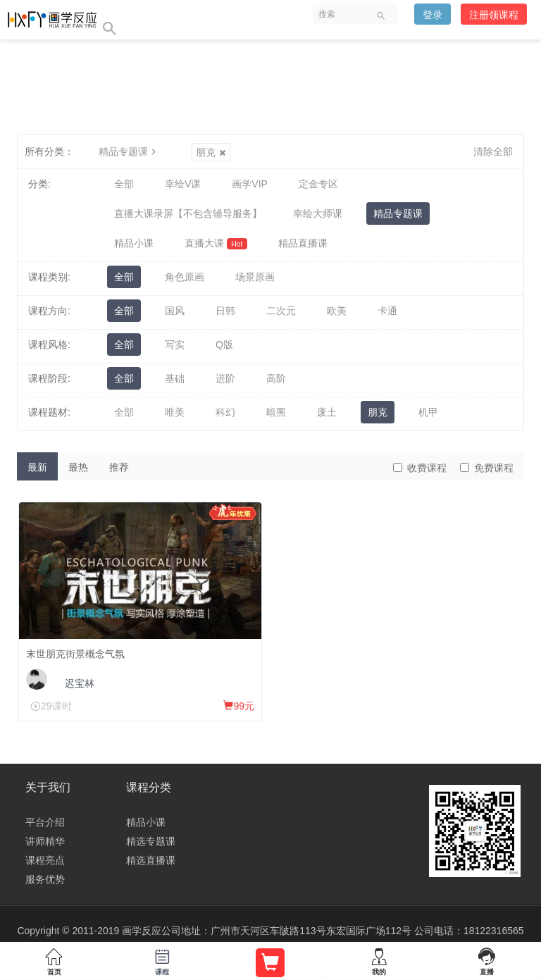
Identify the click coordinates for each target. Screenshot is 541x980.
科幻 (225, 412)
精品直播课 (303, 243)
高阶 (276, 378)
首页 (54, 959)
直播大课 (216, 243)
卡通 (387, 311)
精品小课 (134, 243)
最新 (37, 467)
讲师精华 (45, 841)
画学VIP (250, 184)
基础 (175, 378)
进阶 (225, 378)
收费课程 (420, 468)
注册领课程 (494, 15)
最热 (78, 467)
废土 (327, 412)
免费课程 (487, 468)
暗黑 (276, 412)
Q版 (224, 345)
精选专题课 (151, 841)
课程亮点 (45, 860)
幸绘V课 (183, 184)
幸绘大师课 (318, 213)
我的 (379, 959)
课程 (163, 959)
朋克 (211, 152)
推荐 (119, 467)
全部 (124, 184)
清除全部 (493, 151)
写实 (175, 345)
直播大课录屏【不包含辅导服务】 (188, 213)
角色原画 (185, 277)
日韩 (225, 311)
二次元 (281, 311)
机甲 (428, 412)
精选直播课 (151, 860)
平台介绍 (45, 822)
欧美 (337, 311)
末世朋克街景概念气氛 (75, 654)
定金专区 (318, 184)
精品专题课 (129, 151)
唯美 (175, 412)
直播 (487, 959)
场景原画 (255, 277)
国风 (175, 311)
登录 (433, 15)
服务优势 (45, 879)
